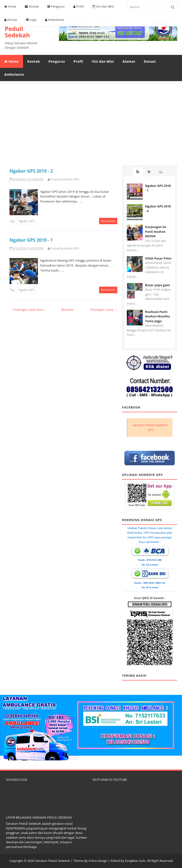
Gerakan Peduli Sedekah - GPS (150, 427)
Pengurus (56, 7)
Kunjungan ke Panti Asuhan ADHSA (156, 231)
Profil (79, 7)
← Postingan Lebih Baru (27, 310)
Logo (31, 20)
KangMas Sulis (135, 861)
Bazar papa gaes (157, 285)
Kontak (32, 7)
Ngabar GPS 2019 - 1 (31, 240)
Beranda (67, 310)
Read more (108, 221)
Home (10, 7)
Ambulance (55, 20)
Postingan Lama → (104, 310)
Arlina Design (98, 861)
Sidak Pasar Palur (158, 258)
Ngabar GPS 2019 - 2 (31, 171)
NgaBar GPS (26, 221)
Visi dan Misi (103, 7)
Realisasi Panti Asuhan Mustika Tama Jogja (157, 316)
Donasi (11, 20)
